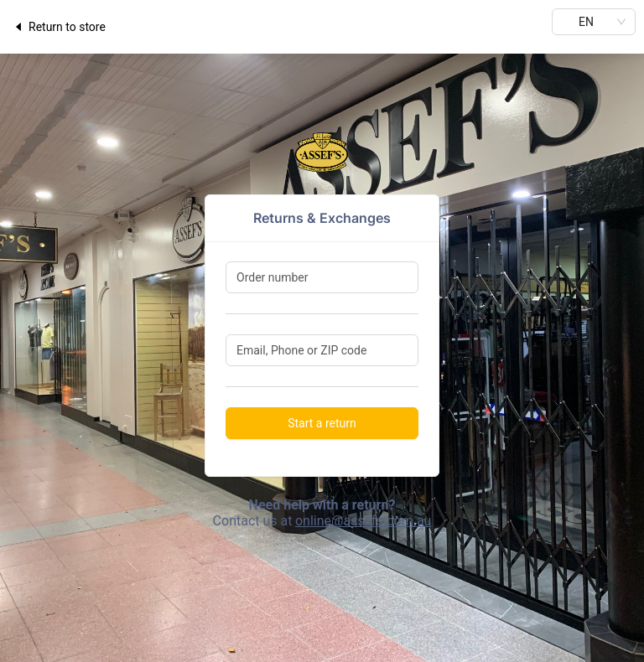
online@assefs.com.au (363, 521)
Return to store (59, 27)
